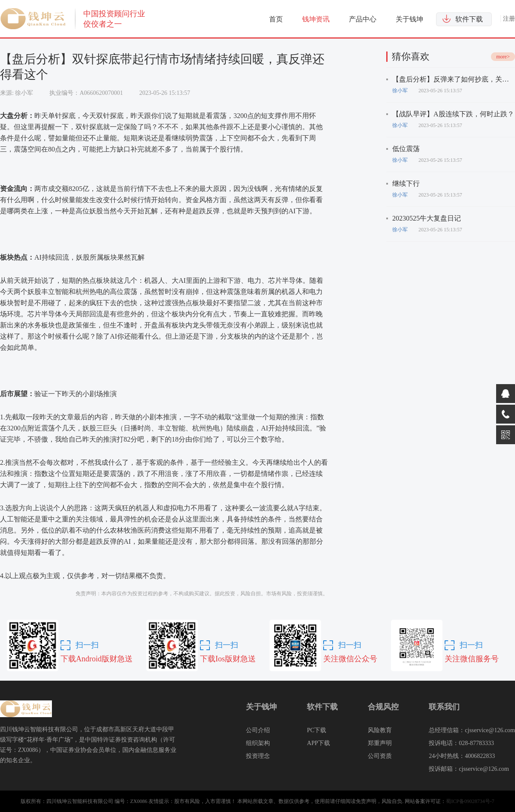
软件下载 (469, 19)
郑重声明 (380, 743)
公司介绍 (258, 730)
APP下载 (318, 743)
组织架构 (258, 743)
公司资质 (380, 756)
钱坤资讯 (316, 19)
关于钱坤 (409, 19)
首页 (276, 19)
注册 (509, 19)
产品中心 (363, 19)
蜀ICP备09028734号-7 (470, 801)
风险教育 (380, 730)
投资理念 (258, 756)
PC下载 (317, 730)
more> (503, 57)
